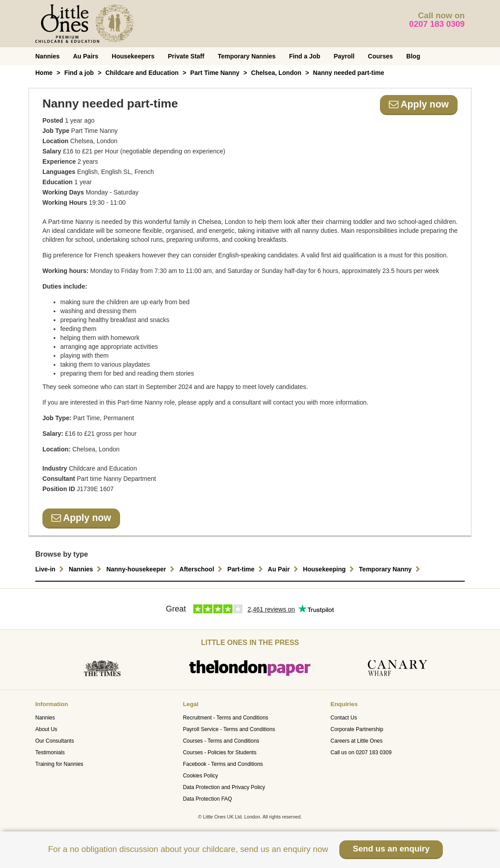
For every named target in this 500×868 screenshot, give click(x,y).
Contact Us (344, 718)
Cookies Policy (201, 776)
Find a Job (304, 56)
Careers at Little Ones (356, 741)
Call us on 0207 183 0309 (361, 752)
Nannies (47, 56)
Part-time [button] (246, 569)
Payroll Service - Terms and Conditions (229, 729)
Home (44, 73)
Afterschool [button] (202, 569)
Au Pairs (85, 56)
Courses (380, 56)
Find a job (79, 73)
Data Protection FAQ (208, 799)
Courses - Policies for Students (220, 752)
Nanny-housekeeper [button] (142, 569)
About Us (46, 729)
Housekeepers (133, 56)
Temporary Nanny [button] (391, 569)
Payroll (344, 56)
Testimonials (50, 752)
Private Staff (186, 56)
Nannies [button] (86, 569)
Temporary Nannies (247, 56)
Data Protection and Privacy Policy (224, 787)
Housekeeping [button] (330, 569)
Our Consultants (55, 741)
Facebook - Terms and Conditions (223, 764)
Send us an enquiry (391, 849)
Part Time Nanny (215, 73)
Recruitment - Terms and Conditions (226, 718)
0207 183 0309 (437, 24)
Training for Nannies (59, 764)
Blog (413, 56)
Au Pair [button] (284, 569)
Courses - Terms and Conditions (221, 741)
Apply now (419, 104)
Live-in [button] (51, 569)
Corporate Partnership (357, 729)
